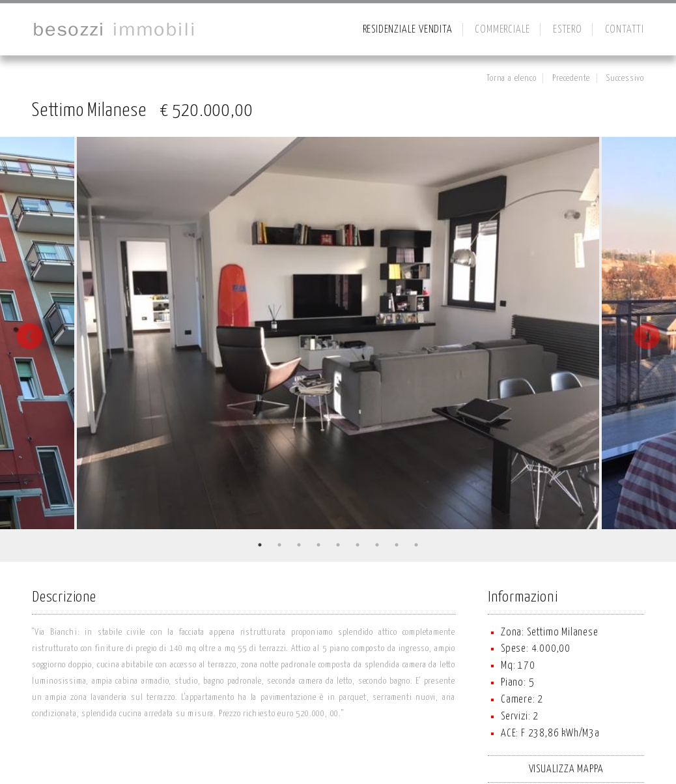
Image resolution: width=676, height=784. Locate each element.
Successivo (625, 78)
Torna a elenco (511, 78)
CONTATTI (625, 29)
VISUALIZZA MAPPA (566, 769)
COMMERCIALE (502, 29)
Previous (29, 336)
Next (647, 336)
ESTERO (568, 29)
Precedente (571, 78)
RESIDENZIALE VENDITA (408, 29)
